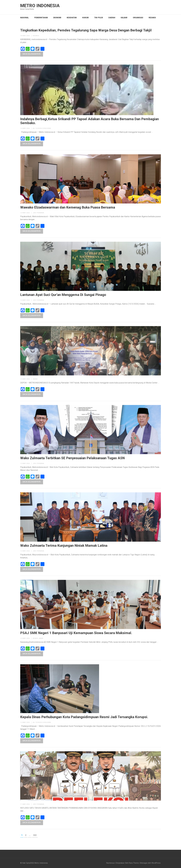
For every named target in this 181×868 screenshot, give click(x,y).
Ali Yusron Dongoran (42, 128)
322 (35, 835)
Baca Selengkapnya (32, 54)
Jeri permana (38, 213)
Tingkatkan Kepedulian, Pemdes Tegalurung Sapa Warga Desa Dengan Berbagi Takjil (86, 30)
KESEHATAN (72, 18)
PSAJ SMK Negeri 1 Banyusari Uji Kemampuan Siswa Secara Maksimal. (76, 633)
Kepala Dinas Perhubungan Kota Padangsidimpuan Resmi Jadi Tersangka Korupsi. (84, 717)
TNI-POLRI (99, 18)
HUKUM (85, 18)
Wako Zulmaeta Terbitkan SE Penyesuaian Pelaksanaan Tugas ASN (72, 458)
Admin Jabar (38, 638)
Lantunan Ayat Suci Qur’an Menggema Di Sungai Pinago (63, 295)
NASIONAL (24, 18)
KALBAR (124, 18)
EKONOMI (57, 18)
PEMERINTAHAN (41, 18)
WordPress (156, 863)
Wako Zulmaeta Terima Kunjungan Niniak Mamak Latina (64, 546)
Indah (35, 379)
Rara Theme (134, 863)
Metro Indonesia (40, 6)
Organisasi (138, 18)
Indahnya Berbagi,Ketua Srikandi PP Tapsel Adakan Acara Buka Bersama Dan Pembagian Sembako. (90, 121)
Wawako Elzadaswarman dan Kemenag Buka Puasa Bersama (68, 207)
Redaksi (152, 18)
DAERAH (112, 18)
